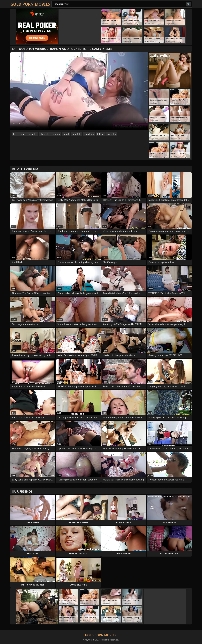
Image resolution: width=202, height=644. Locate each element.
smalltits (77, 134)
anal (22, 134)
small (66, 134)
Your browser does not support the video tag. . (79, 91)
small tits (89, 134)
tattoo (100, 134)
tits (15, 134)
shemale (45, 134)
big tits (56, 134)
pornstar (111, 134)
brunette (32, 134)
